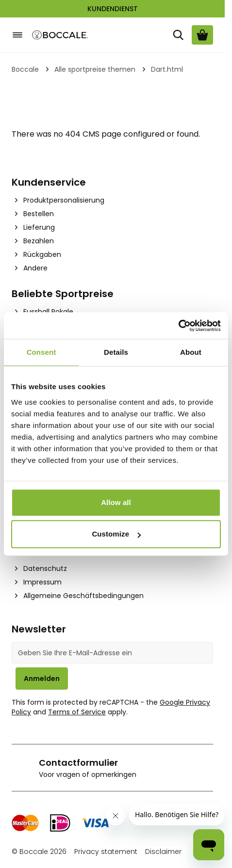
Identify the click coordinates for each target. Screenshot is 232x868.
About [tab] (191, 352)
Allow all (116, 502)
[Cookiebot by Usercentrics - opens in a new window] (178, 326)
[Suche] (178, 35)
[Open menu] (17, 35)
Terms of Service (77, 712)
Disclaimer (163, 852)
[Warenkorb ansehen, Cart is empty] (202, 35)
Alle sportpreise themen (95, 69)
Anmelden (42, 679)
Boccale (25, 69)
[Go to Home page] (60, 35)
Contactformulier (78, 763)
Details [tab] (116, 352)
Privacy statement (106, 852)
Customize (116, 534)
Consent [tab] (41, 352)
